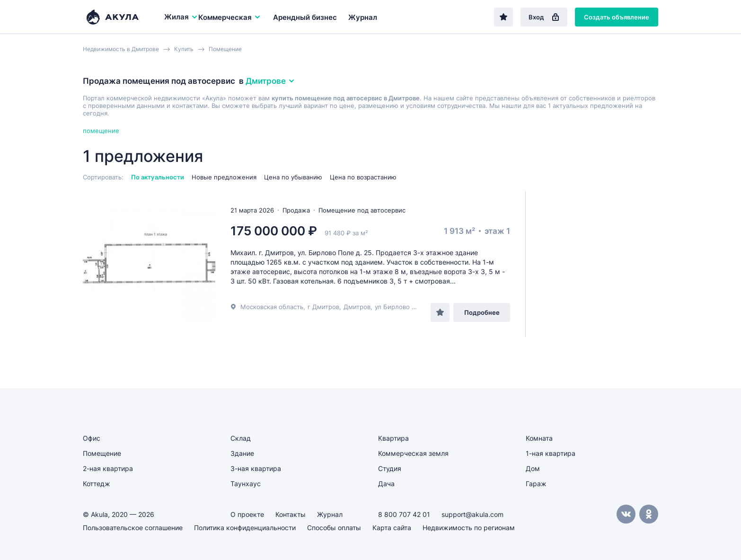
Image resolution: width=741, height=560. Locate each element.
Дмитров (357, 307)
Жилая (181, 17)
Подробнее (482, 312)
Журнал (363, 17)
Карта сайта (392, 528)
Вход (544, 17)
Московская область (272, 307)
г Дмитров (323, 307)
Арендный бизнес (305, 17)
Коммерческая (230, 17)
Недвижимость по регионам (469, 528)
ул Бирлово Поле (401, 307)
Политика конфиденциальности (245, 528)
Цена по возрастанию (363, 177)
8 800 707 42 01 (404, 514)
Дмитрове (270, 81)
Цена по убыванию (293, 177)
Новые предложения (224, 177)
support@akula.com (472, 514)
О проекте (247, 514)
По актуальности (158, 177)
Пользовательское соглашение (133, 528)
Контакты (291, 514)
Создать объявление (617, 17)
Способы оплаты (334, 528)
